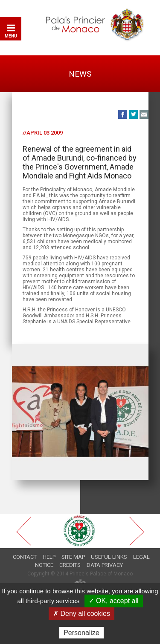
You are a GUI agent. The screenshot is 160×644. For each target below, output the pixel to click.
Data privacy (105, 565)
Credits (70, 565)
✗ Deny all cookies (81, 614)
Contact (25, 557)
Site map (73, 557)
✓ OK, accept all (114, 601)
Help (49, 557)
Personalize (81, 633)
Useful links (109, 557)
